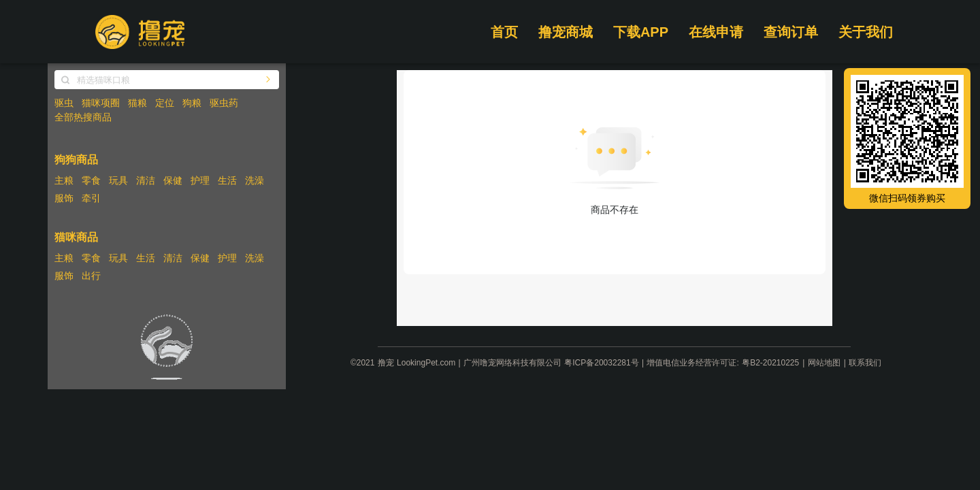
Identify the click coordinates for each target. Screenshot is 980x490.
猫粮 (137, 103)
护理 (200, 180)
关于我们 (866, 32)
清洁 (146, 180)
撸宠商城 (566, 32)
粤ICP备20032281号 (601, 363)
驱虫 (64, 103)
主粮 (64, 180)
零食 (91, 180)
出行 (91, 276)
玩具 (118, 180)
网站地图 (824, 363)
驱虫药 (224, 103)
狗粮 (192, 103)
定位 (165, 103)
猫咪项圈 (101, 103)
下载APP (641, 32)
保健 (173, 180)
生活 (227, 180)
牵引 (91, 198)
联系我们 (865, 363)
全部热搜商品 (83, 117)
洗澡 (255, 180)
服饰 (64, 198)
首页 (504, 32)
